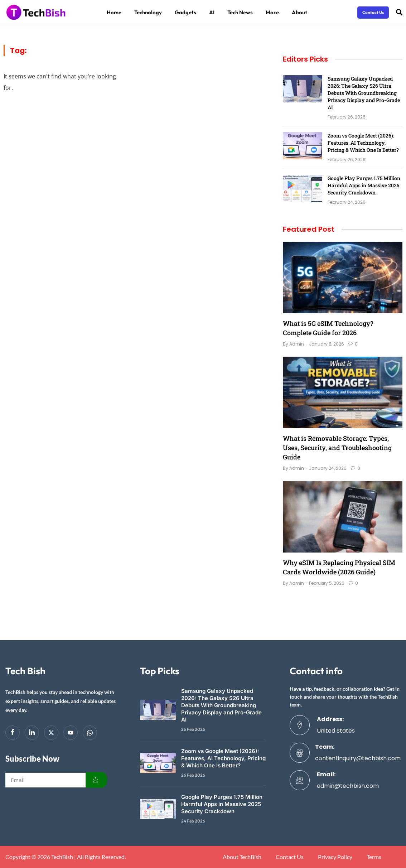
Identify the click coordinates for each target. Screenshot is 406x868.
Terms (374, 857)
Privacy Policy (335, 857)
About (299, 12)
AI (212, 12)
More (272, 12)
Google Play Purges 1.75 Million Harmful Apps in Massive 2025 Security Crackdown (364, 185)
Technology (148, 12)
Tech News (240, 12)
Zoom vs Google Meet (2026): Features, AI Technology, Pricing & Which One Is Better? (363, 143)
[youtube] (71, 733)
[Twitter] (51, 733)
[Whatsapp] (90, 733)
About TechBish (242, 857)
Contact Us (290, 857)
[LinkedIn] (32, 733)
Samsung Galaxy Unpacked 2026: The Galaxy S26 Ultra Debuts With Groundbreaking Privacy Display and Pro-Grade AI (364, 93)
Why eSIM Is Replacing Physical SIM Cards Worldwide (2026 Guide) (339, 567)
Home (114, 12)
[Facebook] (13, 733)
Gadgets (185, 12)
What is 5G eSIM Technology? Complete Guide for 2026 (328, 328)
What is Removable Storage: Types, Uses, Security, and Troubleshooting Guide (337, 448)
